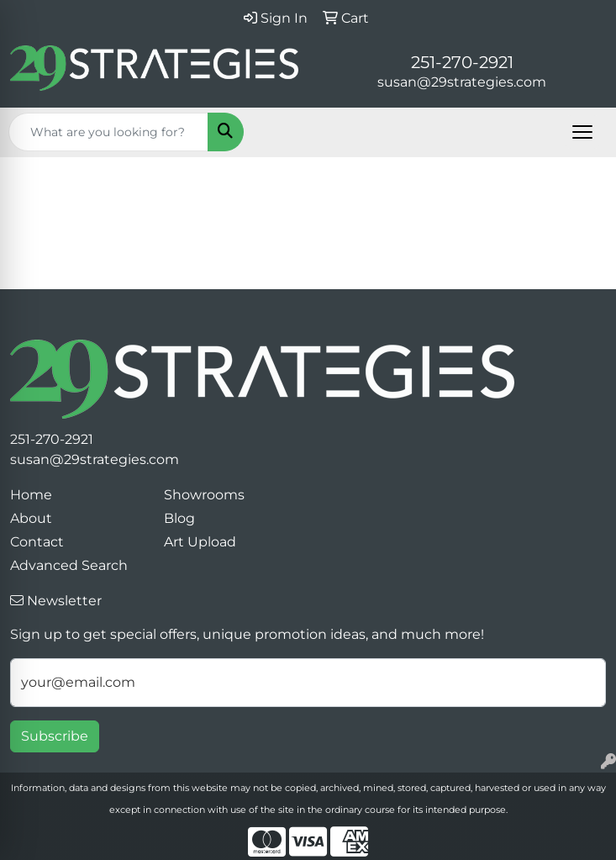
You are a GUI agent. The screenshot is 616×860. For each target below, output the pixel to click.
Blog (179, 518)
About (31, 518)
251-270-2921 (462, 62)
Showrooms (204, 495)
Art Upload (200, 542)
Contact (37, 542)
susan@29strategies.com (462, 82)
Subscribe (55, 736)
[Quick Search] (108, 132)
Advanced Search (69, 565)
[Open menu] (582, 132)
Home (31, 495)
